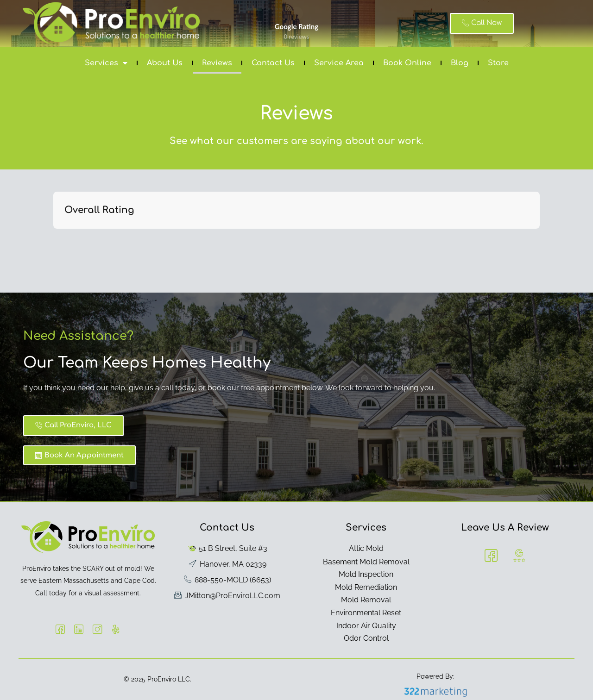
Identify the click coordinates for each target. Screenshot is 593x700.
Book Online (407, 63)
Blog (460, 63)
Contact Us (273, 63)
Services (106, 63)
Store (498, 63)
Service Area (339, 63)
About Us (165, 63)
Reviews (217, 63)
